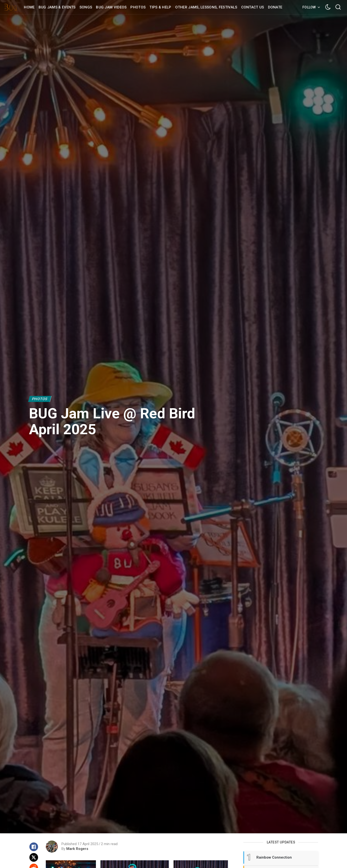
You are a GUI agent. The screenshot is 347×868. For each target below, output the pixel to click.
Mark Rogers (77, 849)
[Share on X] (34, 857)
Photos (40, 399)
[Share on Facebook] (34, 847)
